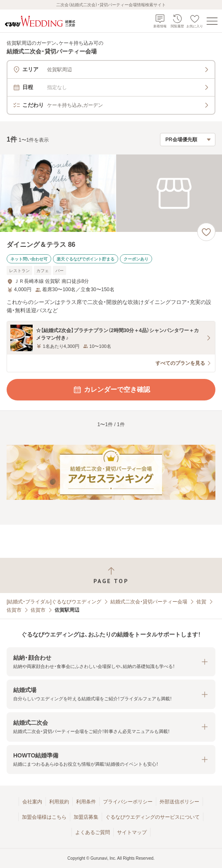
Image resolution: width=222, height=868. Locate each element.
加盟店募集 (86, 817)
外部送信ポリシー (179, 802)
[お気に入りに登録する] (206, 232)
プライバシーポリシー (128, 802)
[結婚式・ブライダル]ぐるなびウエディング (54, 602)
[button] (111, 662)
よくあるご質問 (93, 832)
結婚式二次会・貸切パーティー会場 (149, 602)
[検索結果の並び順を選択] (188, 140)
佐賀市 (14, 610)
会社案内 (32, 802)
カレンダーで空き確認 (111, 390)
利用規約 (59, 802)
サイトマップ (132, 832)
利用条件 (86, 802)
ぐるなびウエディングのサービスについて (153, 817)
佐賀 (201, 602)
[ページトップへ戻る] (111, 575)
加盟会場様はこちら (44, 817)
